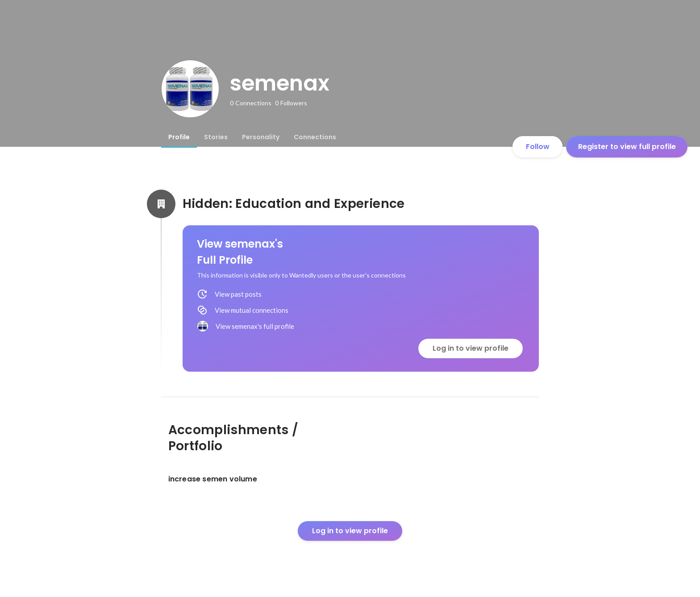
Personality (261, 137)
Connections (315, 137)
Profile (179, 137)
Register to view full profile (627, 147)
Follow (538, 147)
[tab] (179, 137)
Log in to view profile (471, 348)
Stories (216, 137)
